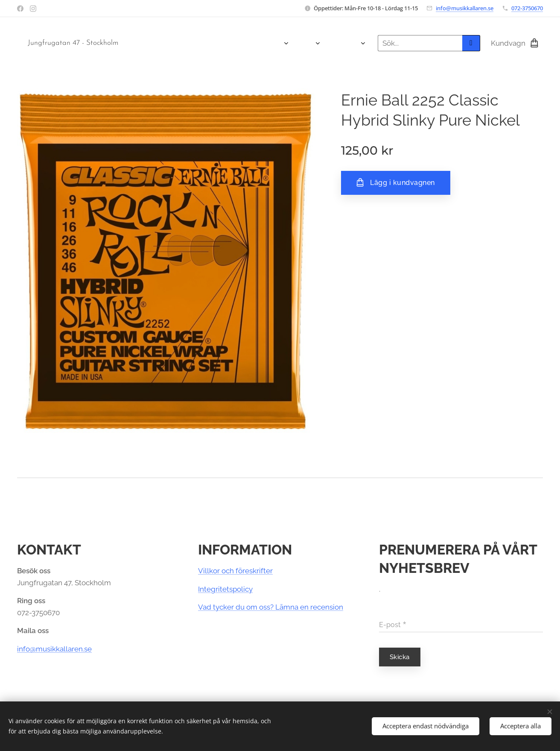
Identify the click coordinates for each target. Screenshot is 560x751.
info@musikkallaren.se (465, 8)
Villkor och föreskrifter (235, 571)
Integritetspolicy (225, 589)
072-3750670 (527, 8)
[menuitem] (148, 43)
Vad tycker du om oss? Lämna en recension (271, 607)
